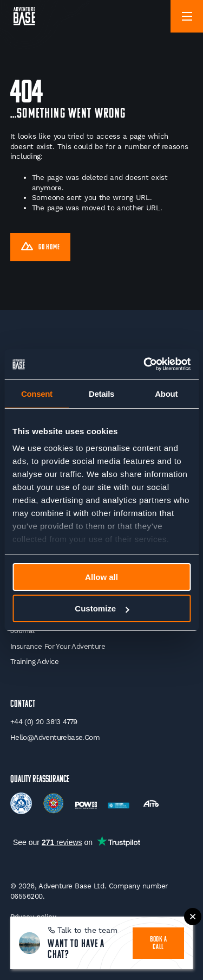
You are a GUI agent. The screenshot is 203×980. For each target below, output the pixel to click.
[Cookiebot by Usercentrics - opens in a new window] (145, 364)
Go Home (41, 248)
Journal (22, 631)
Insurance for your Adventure (58, 646)
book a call (159, 943)
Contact (23, 704)
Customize (102, 608)
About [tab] (166, 394)
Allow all (101, 577)
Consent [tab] (37, 394)
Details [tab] (101, 394)
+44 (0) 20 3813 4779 (44, 722)
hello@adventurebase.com (55, 737)
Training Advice (35, 662)
